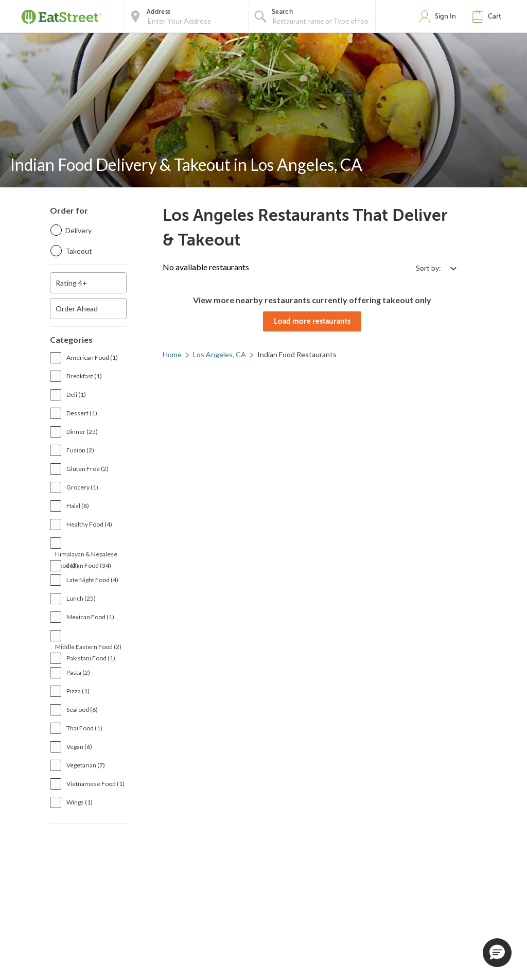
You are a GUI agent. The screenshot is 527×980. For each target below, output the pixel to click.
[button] (489, 16)
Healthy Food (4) (89, 524)
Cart (495, 16)
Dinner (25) (82, 432)
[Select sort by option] (436, 268)
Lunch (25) (81, 598)
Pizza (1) (78, 691)
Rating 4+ (71, 283)
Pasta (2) (78, 672)
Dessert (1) (82, 413)
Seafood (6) (82, 710)
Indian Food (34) (89, 565)
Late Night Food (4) (92, 580)
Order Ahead (77, 309)
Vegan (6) (79, 747)
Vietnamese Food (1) (95, 784)
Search (282, 12)
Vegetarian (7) (86, 765)
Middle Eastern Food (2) (88, 647)
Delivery (78, 230)
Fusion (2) (80, 450)
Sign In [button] (445, 16)
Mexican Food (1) (90, 617)
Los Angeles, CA (219, 354)
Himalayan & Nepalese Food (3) (86, 555)
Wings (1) (80, 802)
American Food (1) (92, 357)
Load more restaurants (312, 321)
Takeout (79, 251)
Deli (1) (76, 395)
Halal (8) (78, 506)
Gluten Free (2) (87, 469)
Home (172, 354)
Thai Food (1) (84, 728)
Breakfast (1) (84, 376)
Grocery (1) (82, 487)
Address (159, 12)
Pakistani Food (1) (91, 658)
